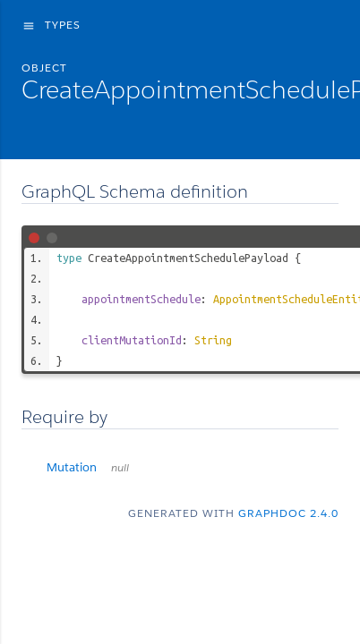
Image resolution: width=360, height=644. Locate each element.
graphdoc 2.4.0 (288, 513)
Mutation (88, 467)
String (213, 340)
